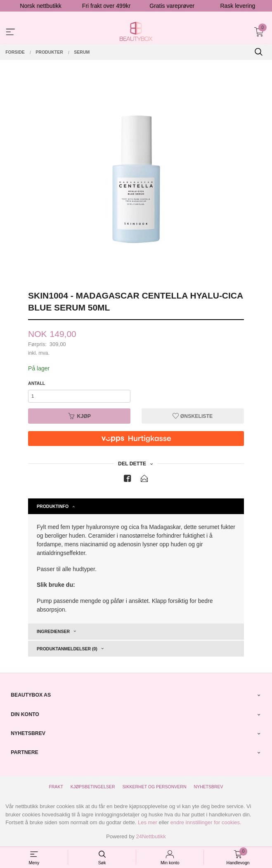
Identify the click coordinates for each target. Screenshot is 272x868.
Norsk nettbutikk (40, 6)
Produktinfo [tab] (53, 506)
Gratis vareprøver (172, 6)
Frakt (56, 787)
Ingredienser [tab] (53, 631)
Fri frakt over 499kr (106, 6)
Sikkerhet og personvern (155, 787)
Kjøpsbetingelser (93, 787)
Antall (37, 383)
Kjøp (79, 416)
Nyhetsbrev (208, 787)
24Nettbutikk (151, 836)
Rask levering (238, 6)
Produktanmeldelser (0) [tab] (67, 649)
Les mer (148, 822)
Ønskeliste (193, 416)
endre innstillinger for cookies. (206, 822)
